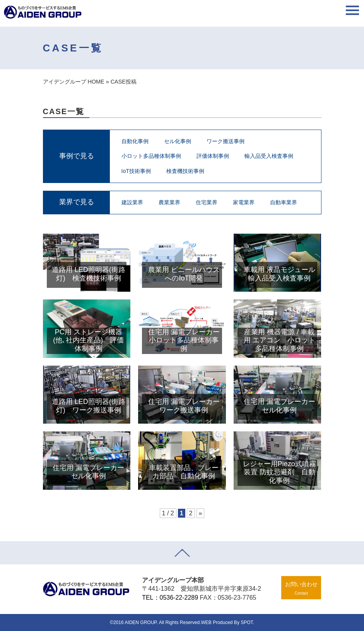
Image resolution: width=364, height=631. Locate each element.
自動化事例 (135, 141)
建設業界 (132, 202)
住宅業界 (207, 202)
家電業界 (244, 202)
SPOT (247, 622)
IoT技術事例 (136, 171)
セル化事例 (178, 141)
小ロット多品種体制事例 (151, 156)
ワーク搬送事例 (226, 141)
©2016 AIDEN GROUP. (134, 622)
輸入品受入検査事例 (269, 156)
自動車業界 (284, 202)
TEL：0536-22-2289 (170, 598)
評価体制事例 (213, 156)
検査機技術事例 (185, 171)
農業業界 (169, 202)
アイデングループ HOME (74, 82)
